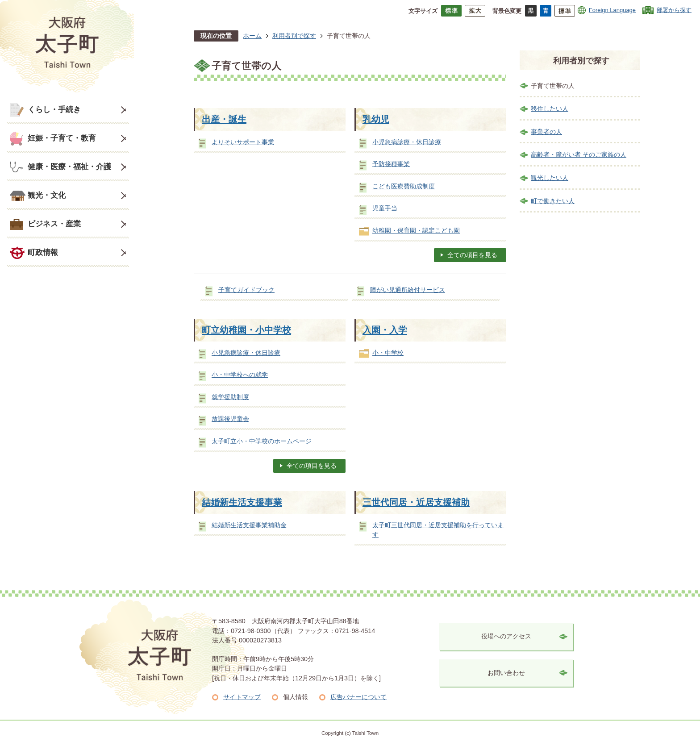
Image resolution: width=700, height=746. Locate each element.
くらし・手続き (54, 109)
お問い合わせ (506, 673)
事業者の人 (546, 132)
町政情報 (43, 252)
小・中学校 (388, 353)
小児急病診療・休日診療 (407, 142)
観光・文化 (47, 195)
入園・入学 (385, 330)
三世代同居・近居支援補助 (416, 502)
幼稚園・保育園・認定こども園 (416, 230)
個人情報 (296, 697)
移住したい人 (550, 108)
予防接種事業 (391, 164)
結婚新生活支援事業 (242, 502)
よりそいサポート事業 (243, 142)
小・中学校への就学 (240, 375)
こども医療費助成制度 (404, 186)
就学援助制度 (230, 397)
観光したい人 (550, 178)
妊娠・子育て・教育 (62, 138)
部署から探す (674, 10)
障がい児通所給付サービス (408, 290)
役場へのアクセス (506, 636)
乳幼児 (376, 119)
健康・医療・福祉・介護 (69, 167)
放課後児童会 (230, 419)
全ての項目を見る (472, 255)
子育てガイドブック (246, 290)
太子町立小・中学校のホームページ (262, 441)
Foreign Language (612, 10)
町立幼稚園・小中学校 (246, 330)
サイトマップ (242, 697)
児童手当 (385, 208)
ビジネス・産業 (54, 224)
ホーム (252, 36)
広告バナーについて (358, 697)
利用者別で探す (294, 36)
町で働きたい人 (553, 201)
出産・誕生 (224, 119)
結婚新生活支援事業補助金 (249, 525)
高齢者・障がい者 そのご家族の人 (579, 154)
